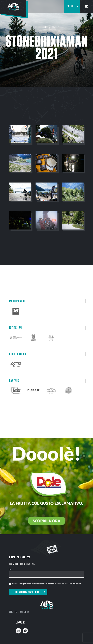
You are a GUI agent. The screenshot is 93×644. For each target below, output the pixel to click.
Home (36, 27)
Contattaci (25, 612)
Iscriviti (71, 6)
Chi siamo (13, 612)
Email (10, 570)
